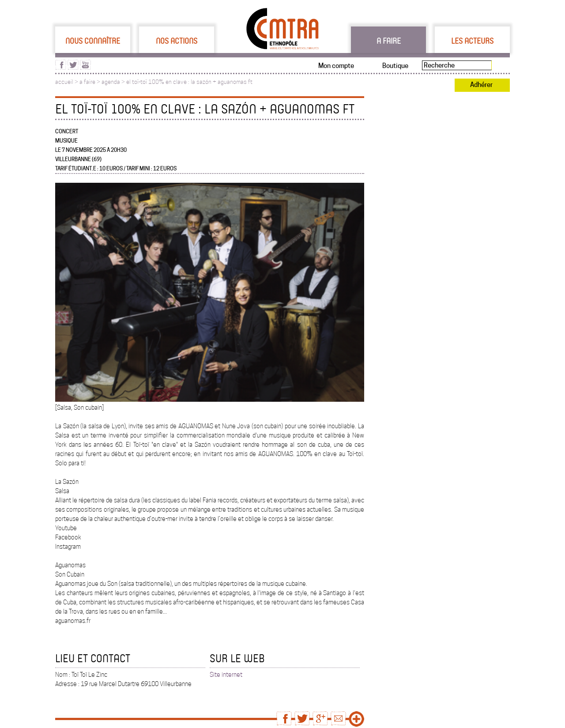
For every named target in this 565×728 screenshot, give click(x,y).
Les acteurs (472, 41)
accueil (64, 82)
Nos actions (177, 41)
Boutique (395, 66)
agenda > (114, 82)
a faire (87, 82)
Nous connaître (93, 41)
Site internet (226, 675)
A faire (389, 41)
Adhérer (481, 85)
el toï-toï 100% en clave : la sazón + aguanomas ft (189, 82)
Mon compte (336, 66)
